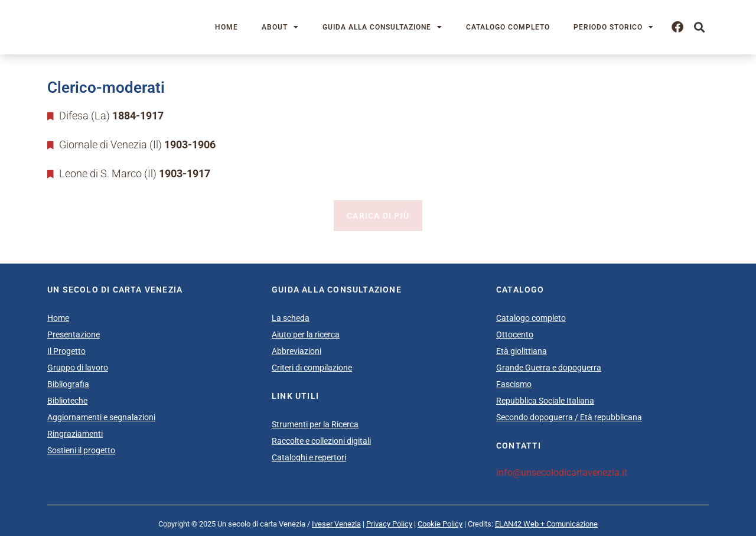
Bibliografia (68, 384)
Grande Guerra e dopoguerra (549, 368)
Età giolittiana (522, 351)
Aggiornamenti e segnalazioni (101, 417)
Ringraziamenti (75, 434)
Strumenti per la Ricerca (315, 424)
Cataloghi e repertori (309, 457)
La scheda (291, 318)
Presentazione (74, 334)
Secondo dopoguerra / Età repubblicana (569, 417)
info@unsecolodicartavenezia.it (562, 472)
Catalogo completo (508, 27)
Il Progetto (66, 351)
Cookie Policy (440, 524)
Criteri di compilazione (312, 368)
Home (227, 27)
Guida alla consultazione (382, 27)
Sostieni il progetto (81, 450)
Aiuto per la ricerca (306, 334)
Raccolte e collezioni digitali (321, 441)
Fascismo (514, 384)
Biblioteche (67, 401)
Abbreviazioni (296, 351)
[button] (699, 27)
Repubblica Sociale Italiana (545, 401)
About (280, 27)
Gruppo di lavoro (78, 368)
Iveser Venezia (336, 524)
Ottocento (515, 334)
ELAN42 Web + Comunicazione (546, 524)
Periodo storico (614, 27)
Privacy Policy (389, 524)
